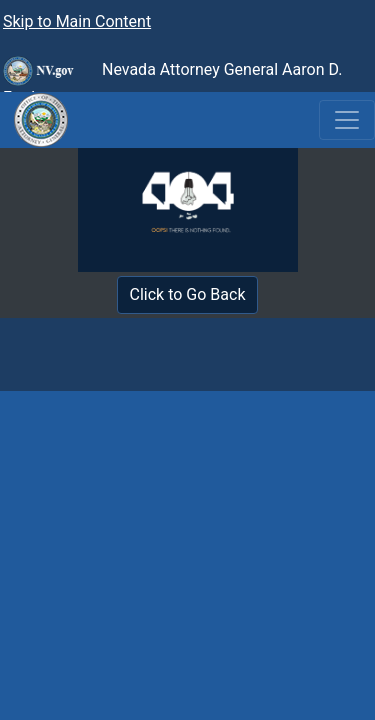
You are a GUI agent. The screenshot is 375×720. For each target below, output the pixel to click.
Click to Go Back (188, 294)
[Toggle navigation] (347, 120)
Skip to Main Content (77, 21)
